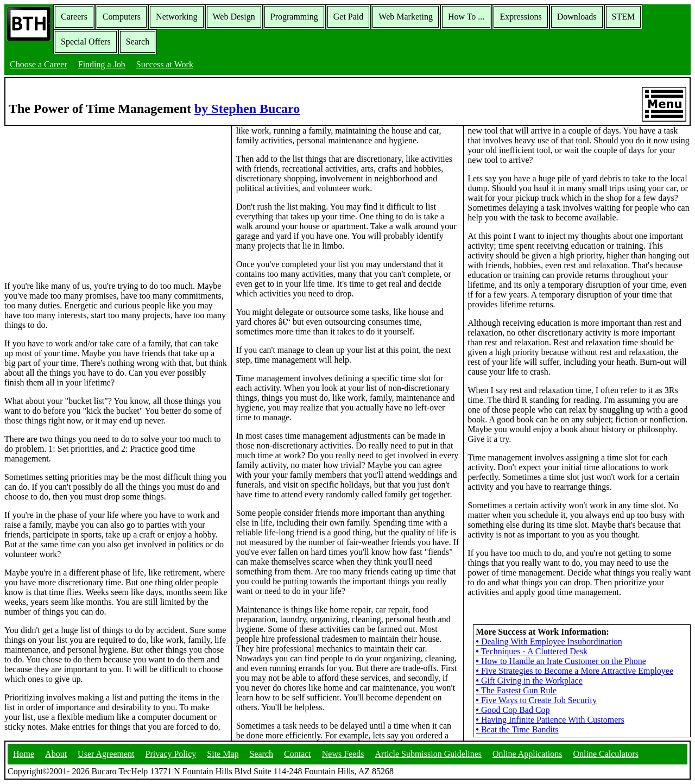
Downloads (577, 17)
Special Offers (86, 42)
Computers (122, 17)
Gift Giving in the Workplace (529, 681)
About (56, 754)
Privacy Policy (171, 754)
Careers (74, 17)
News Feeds (343, 754)
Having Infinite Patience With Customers (550, 720)
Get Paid (349, 17)
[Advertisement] (116, 203)
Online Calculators (605, 754)
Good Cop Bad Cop (513, 710)
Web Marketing (406, 17)
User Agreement (106, 754)
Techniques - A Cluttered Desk (532, 651)
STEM (624, 17)
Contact (298, 754)
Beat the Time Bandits (517, 729)
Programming (294, 17)
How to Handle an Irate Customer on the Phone (561, 661)
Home (24, 754)
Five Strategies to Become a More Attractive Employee (574, 671)
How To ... (466, 17)
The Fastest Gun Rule (516, 690)
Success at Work (165, 64)
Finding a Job (102, 64)
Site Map (223, 754)
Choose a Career (39, 64)
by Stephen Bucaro (247, 109)
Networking (176, 17)
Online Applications (527, 754)
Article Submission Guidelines (428, 754)
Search (138, 42)
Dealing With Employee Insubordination (549, 641)
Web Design (234, 17)
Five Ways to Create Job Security (536, 700)
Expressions (520, 17)
